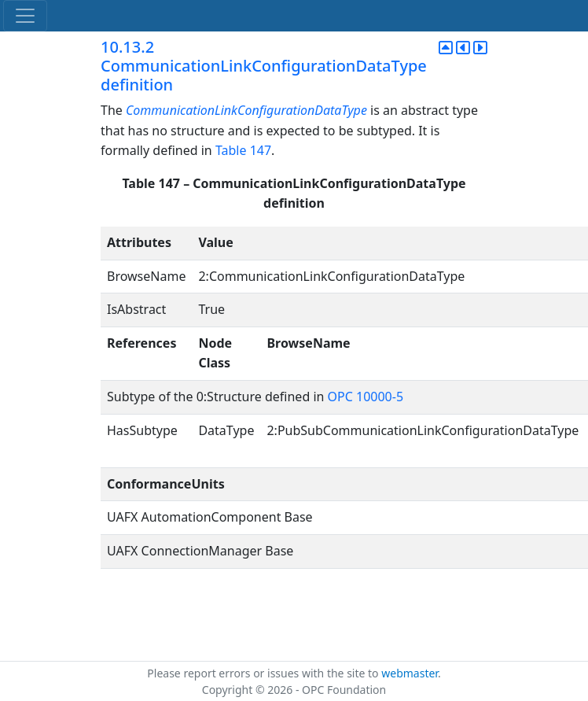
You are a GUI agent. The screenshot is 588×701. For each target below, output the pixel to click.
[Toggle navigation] (25, 16)
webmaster (410, 673)
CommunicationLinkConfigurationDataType (246, 110)
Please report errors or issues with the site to (264, 673)
